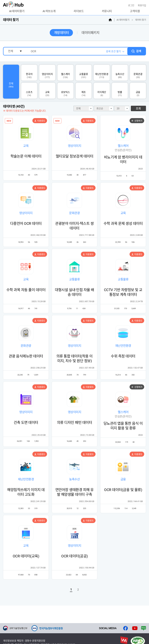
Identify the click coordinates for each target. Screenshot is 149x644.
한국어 (29, 73)
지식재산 (102, 91)
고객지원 (135, 11)
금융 (138, 91)
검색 (139, 51)
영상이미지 (47, 73)
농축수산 (120, 73)
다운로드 (40, 121)
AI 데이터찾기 (17, 11)
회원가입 (142, 5)
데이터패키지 (90, 33)
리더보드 (79, 11)
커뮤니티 (107, 11)
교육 (47, 91)
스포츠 (29, 91)
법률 (120, 91)
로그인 (131, 5)
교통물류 (84, 73)
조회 (138, 109)
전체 (11, 82)
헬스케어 (65, 73)
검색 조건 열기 (113, 51)
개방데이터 (61, 33)
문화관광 (138, 73)
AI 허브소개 (49, 11)
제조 (84, 91)
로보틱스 (65, 91)
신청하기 (137, 121)
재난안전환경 (102, 73)
